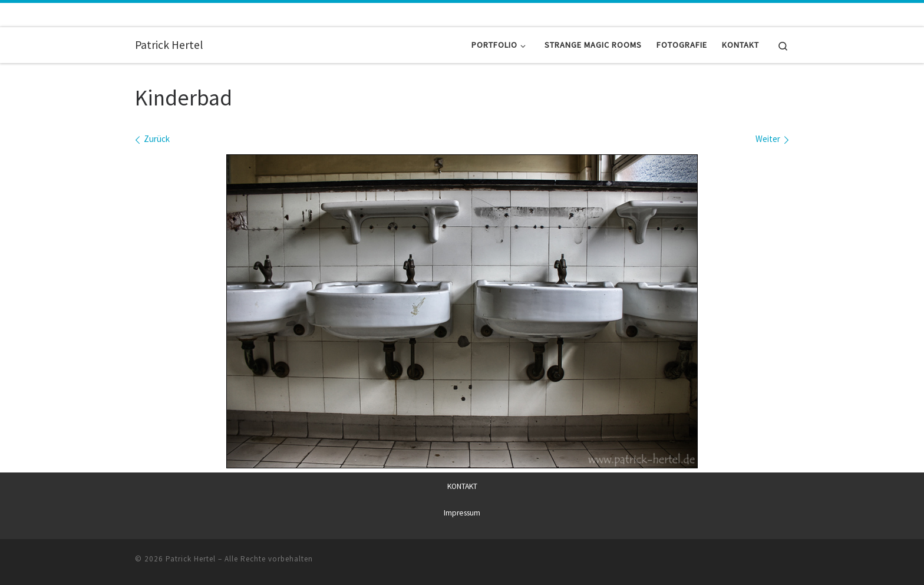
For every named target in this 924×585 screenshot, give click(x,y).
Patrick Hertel (191, 558)
